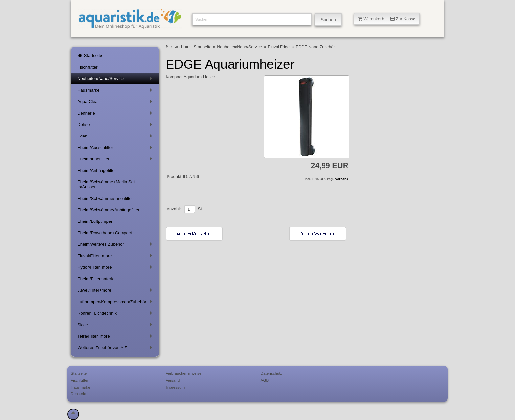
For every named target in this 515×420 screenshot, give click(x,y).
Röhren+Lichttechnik (116, 315)
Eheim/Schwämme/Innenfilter (105, 198)
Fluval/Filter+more (116, 257)
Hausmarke (116, 91)
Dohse (116, 126)
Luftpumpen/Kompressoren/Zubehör (116, 303)
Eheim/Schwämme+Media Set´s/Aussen (106, 184)
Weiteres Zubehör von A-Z (116, 349)
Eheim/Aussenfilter (116, 149)
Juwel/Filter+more (116, 292)
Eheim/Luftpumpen (95, 221)
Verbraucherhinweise (183, 373)
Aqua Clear (116, 103)
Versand (342, 179)
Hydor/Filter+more (116, 269)
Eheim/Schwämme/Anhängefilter (109, 210)
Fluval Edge (279, 47)
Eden (116, 137)
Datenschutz (271, 373)
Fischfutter (88, 67)
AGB (265, 380)
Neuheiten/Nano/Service (116, 80)
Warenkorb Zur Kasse (387, 19)
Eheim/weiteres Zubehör (116, 246)
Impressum (175, 387)
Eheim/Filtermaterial (97, 279)
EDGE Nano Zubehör (315, 47)
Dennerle (116, 114)
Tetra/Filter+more (116, 337)
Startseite (90, 56)
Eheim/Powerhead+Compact (105, 233)
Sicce (116, 326)
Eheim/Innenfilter (116, 160)
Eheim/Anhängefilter (97, 170)
